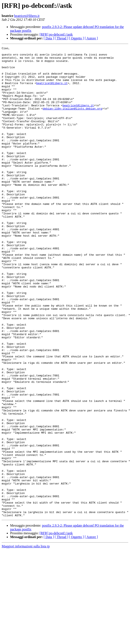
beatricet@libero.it (27, 16)
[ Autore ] (91, 38)
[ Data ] (49, 38)
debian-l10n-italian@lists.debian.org (72, 121)
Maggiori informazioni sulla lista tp (26, 640)
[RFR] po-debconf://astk (56, 34)
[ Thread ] (62, 38)
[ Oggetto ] (76, 38)
